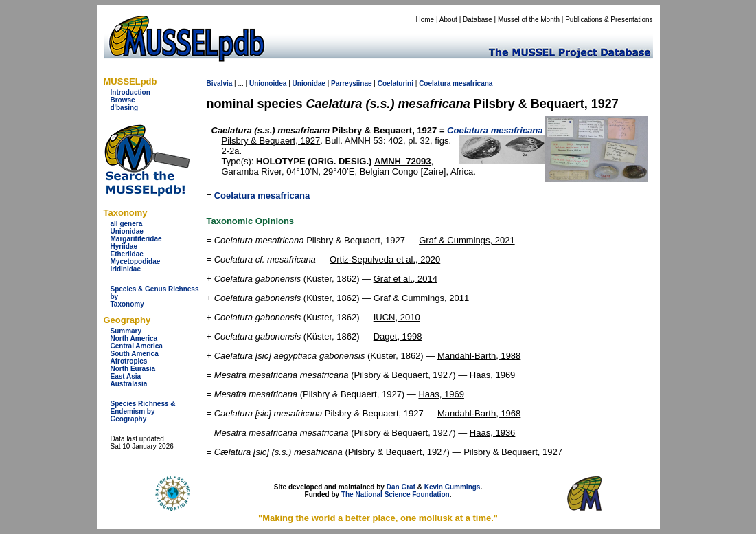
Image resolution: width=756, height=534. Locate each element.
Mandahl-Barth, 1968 (479, 413)
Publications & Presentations (609, 20)
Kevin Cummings (453, 487)
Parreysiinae (352, 84)
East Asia (126, 376)
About (448, 20)
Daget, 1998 (398, 336)
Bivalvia (220, 84)
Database (478, 20)
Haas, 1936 (493, 433)
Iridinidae (126, 269)
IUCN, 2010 (397, 317)
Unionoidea (268, 84)
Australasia (129, 384)
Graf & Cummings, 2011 (421, 298)
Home (425, 20)
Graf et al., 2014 (405, 279)
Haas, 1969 (493, 375)
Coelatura (435, 84)
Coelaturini (396, 84)
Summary (126, 331)
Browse (123, 100)
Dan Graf (401, 487)
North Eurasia (133, 369)
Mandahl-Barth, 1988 (479, 356)
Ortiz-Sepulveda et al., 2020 (385, 259)
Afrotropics (129, 361)
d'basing (125, 108)
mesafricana (472, 84)
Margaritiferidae (136, 239)
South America (135, 354)
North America (134, 338)
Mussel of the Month (529, 20)
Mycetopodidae (136, 262)
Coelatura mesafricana (262, 196)
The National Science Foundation (396, 494)
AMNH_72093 (402, 161)
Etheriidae (127, 254)
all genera (127, 224)
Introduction (130, 92)
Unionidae (127, 231)
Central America (137, 346)
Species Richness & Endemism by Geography (143, 411)
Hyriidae (124, 246)
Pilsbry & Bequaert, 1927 (271, 141)
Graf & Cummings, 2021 (467, 240)
